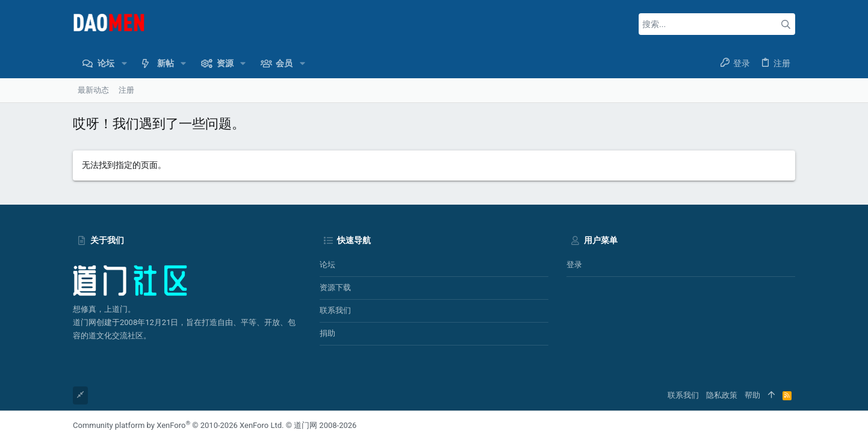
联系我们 (335, 310)
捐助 (327, 333)
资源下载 (335, 287)
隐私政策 (722, 395)
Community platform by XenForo (178, 425)
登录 (574, 265)
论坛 (327, 265)
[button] (124, 63)
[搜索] (717, 24)
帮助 (752, 395)
